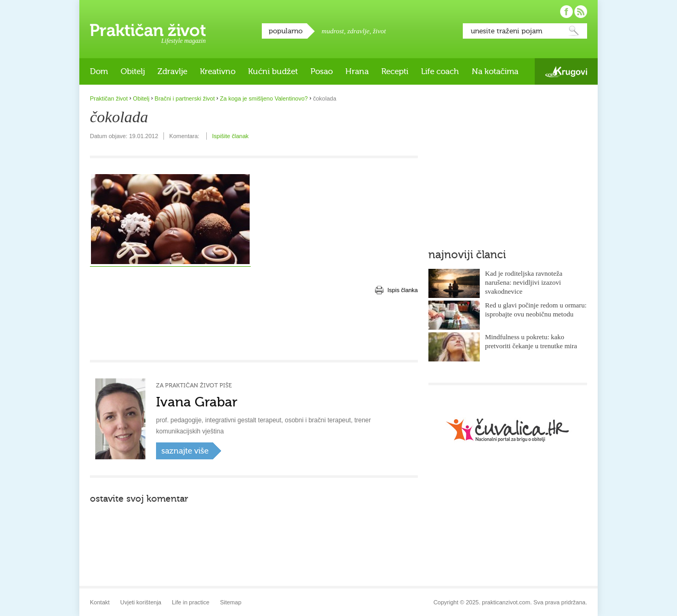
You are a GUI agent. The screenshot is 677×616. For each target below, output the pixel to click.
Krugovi (566, 72)
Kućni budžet (273, 71)
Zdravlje (172, 71)
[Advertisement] (254, 328)
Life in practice (191, 602)
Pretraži (574, 31)
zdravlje (359, 31)
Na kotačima (495, 71)
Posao (322, 71)
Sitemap (231, 602)
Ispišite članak (230, 136)
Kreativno (218, 71)
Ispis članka (403, 290)
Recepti (395, 71)
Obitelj (133, 71)
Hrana (357, 71)
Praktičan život (148, 30)
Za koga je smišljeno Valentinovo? (264, 98)
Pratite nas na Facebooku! (566, 12)
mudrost (333, 31)
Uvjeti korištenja (141, 602)
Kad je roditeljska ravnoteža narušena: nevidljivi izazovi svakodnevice (524, 282)
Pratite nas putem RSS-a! (581, 12)
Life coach (440, 71)
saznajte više (185, 451)
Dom (99, 71)
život (379, 31)
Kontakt (100, 602)
